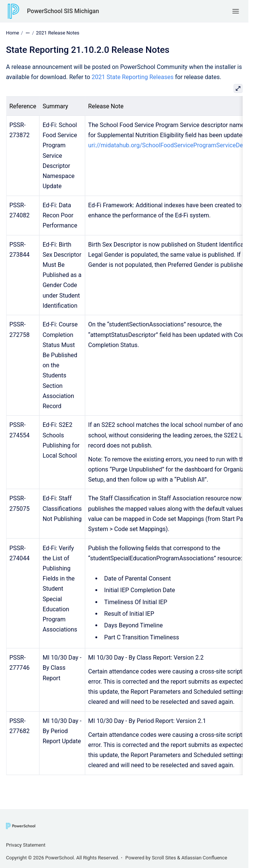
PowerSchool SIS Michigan (63, 11)
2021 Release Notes (58, 33)
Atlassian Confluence (204, 858)
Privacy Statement (26, 845)
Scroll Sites (164, 858)
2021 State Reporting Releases (133, 77)
